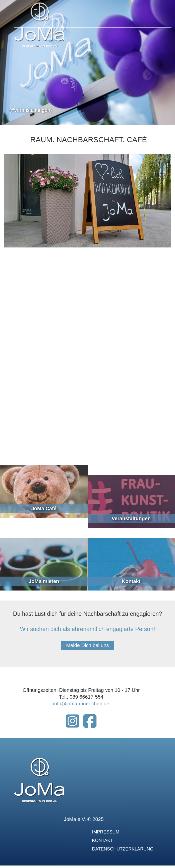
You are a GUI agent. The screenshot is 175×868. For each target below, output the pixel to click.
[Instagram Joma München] (72, 725)
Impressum (106, 832)
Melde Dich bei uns (87, 645)
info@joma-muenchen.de (81, 704)
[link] (44, 496)
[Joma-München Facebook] (90, 725)
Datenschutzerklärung (123, 849)
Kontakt (103, 840)
